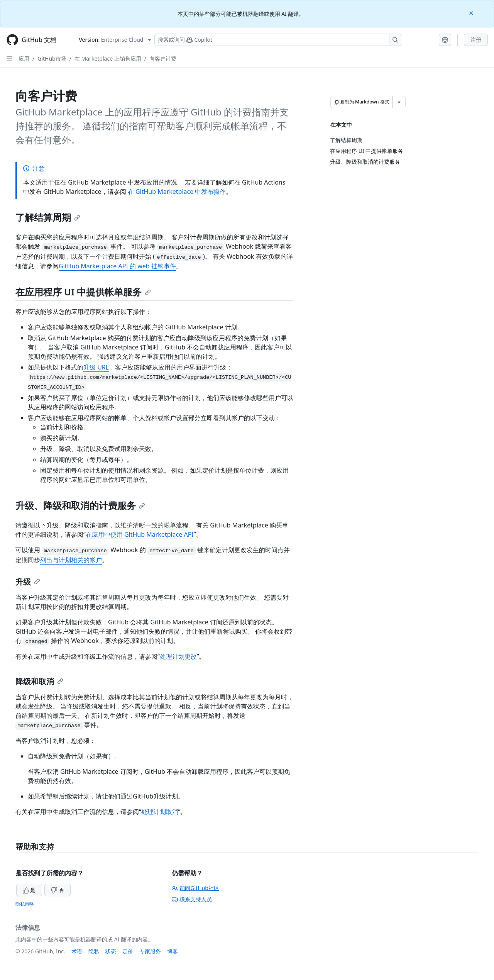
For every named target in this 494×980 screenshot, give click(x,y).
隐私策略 (25, 904)
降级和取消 (39, 681)
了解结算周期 (48, 217)
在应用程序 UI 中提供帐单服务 (83, 292)
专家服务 (150, 951)
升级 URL (96, 367)
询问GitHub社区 (195, 888)
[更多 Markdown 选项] (399, 102)
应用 (24, 58)
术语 (77, 951)
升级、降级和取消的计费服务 (80, 505)
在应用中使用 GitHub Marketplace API (140, 534)
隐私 (94, 951)
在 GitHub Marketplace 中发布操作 (177, 192)
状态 (111, 951)
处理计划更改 (178, 656)
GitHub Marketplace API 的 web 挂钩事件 (117, 266)
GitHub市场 (52, 58)
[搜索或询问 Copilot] (278, 40)
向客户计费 (163, 58)
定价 (128, 951)
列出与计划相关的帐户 (71, 560)
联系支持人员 (192, 899)
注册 (476, 40)
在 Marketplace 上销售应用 (108, 58)
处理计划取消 (160, 812)
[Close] (472, 13)
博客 (173, 951)
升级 (28, 582)
